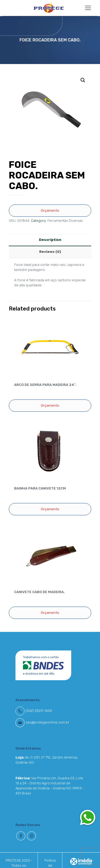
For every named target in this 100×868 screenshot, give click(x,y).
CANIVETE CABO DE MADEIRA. (39, 592)
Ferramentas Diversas (65, 221)
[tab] (50, 240)
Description (50, 240)
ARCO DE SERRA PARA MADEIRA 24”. (45, 385)
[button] (87, 817)
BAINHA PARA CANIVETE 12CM (40, 488)
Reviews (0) (50, 252)
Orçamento (50, 210)
